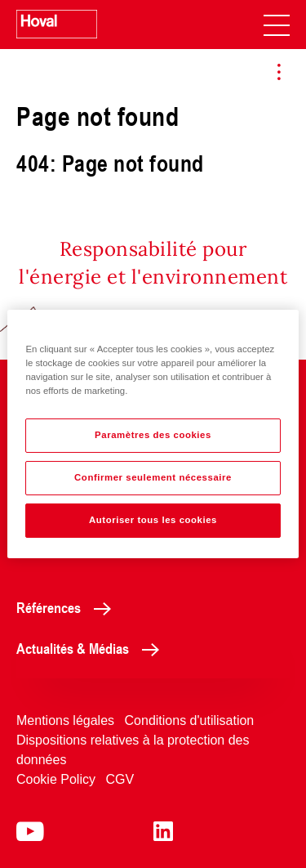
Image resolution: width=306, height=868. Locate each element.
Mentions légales (65, 720)
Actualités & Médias (92, 648)
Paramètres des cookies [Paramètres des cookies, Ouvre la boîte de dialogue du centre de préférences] (153, 435)
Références (68, 607)
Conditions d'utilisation (190, 720)
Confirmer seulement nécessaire (153, 477)
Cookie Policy (56, 779)
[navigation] (277, 25)
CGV (120, 779)
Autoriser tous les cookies (153, 520)
